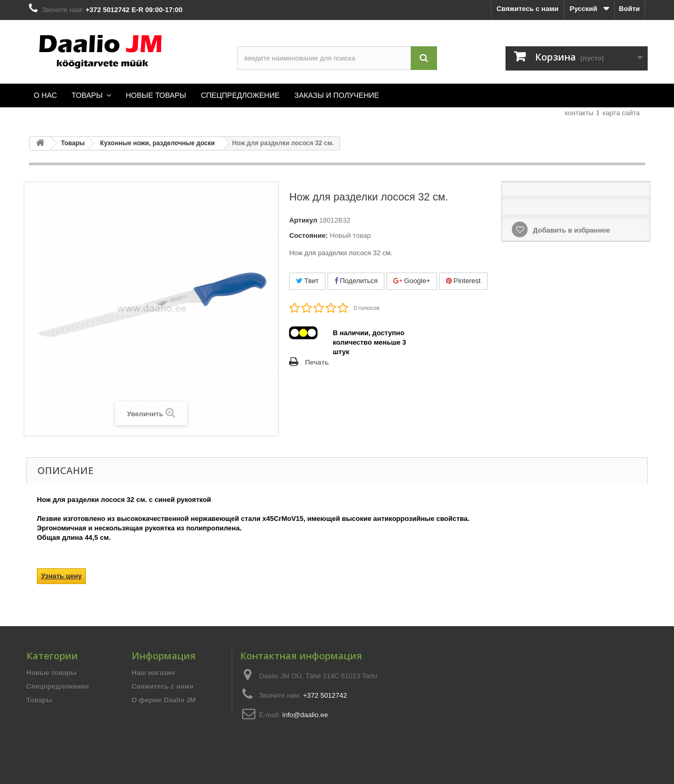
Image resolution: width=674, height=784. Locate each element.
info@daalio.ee (305, 715)
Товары (39, 700)
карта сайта (621, 113)
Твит (307, 281)
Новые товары (52, 673)
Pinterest (463, 281)
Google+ (412, 281)
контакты (579, 113)
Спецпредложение (58, 686)
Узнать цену (61, 576)
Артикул (303, 220)
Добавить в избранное (570, 230)
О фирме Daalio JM (164, 700)
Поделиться (356, 281)
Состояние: (308, 235)
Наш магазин (153, 673)
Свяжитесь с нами (528, 9)
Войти (629, 9)
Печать (317, 362)
